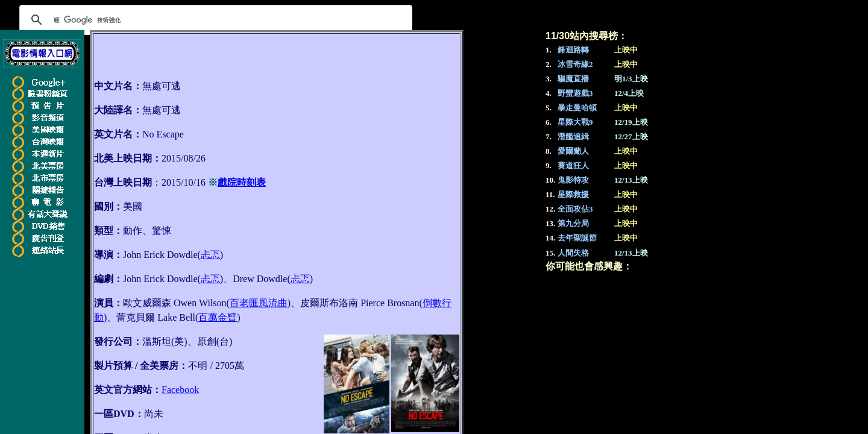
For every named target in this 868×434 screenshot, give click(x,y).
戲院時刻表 (242, 182)
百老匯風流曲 (259, 303)
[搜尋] (214, 20)
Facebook (180, 390)
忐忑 (210, 255)
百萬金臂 (218, 317)
